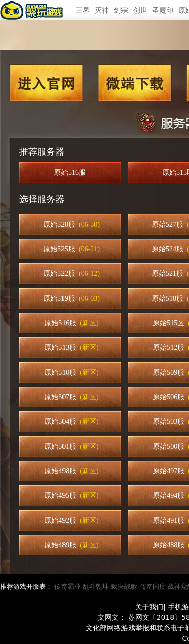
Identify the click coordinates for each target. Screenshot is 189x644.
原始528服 (72, 224)
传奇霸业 (68, 586)
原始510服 (71, 372)
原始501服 (71, 446)
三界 (83, 10)
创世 (140, 10)
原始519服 (72, 298)
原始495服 (71, 496)
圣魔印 (163, 10)
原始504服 (71, 422)
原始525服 (72, 249)
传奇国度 (153, 586)
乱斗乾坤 (96, 586)
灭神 (102, 10)
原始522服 (72, 274)
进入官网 (46, 83)
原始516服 (72, 172)
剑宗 (121, 10)
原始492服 (71, 520)
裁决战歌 (124, 586)
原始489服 (71, 545)
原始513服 (71, 348)
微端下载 (135, 83)
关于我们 (149, 607)
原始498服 (71, 471)
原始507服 (71, 397)
